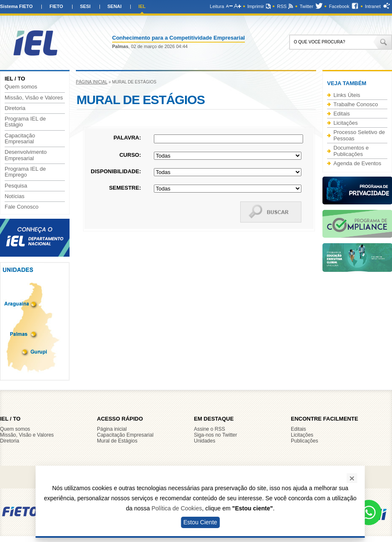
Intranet (373, 6)
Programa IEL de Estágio (25, 122)
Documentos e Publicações (351, 151)
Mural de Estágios (117, 441)
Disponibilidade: (116, 171)
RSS (282, 6)
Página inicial (92, 82)
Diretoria (15, 108)
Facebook (339, 6)
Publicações (305, 441)
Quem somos (21, 87)
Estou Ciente (200, 522)
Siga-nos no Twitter (216, 435)
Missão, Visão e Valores (34, 98)
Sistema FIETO (16, 6)
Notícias (15, 196)
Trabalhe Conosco (356, 104)
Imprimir (256, 6)
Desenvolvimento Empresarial (26, 155)
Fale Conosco (21, 207)
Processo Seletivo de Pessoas (359, 135)
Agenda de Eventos (357, 163)
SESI (85, 6)
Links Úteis (347, 95)
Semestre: (125, 188)
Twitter (306, 6)
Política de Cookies (177, 508)
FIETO (56, 6)
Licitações (346, 123)
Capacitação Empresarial (20, 139)
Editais (342, 114)
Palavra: (127, 138)
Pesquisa (16, 186)
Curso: (130, 155)
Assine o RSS (209, 429)
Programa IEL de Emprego (25, 172)
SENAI (115, 6)
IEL (142, 6)
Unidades (205, 441)
